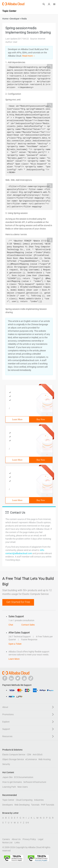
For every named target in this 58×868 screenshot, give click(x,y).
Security (6, 764)
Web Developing (22, 805)
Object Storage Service (13, 759)
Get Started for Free (18, 602)
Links (17, 843)
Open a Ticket (15, 644)
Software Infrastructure (35, 782)
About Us (16, 839)
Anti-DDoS (38, 755)
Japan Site (7, 777)
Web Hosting (44, 759)
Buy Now (41, 419)
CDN (29, 755)
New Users (23, 787)
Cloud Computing (24, 800)
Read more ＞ (29, 56)
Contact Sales (28, 625)
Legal (41, 839)
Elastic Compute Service (14, 755)
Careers (6, 839)
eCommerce (31, 759)
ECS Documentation (24, 777)
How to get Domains (12, 782)
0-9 (27, 823)
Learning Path (9, 787)
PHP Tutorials (48, 805)
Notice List (7, 843)
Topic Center (8, 800)
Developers (8, 805)
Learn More (17, 419)
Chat (11, 625)
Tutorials (35, 805)
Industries (39, 800)
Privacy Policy (29, 839)
